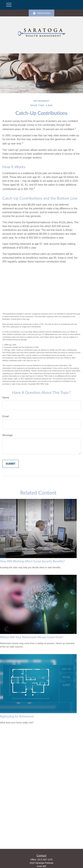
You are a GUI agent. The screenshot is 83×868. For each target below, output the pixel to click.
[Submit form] (11, 464)
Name (6, 398)
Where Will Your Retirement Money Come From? (32, 637)
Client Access (41, 13)
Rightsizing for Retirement (17, 716)
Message (8, 435)
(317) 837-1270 (45, 860)
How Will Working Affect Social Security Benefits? (32, 561)
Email (6, 416)
